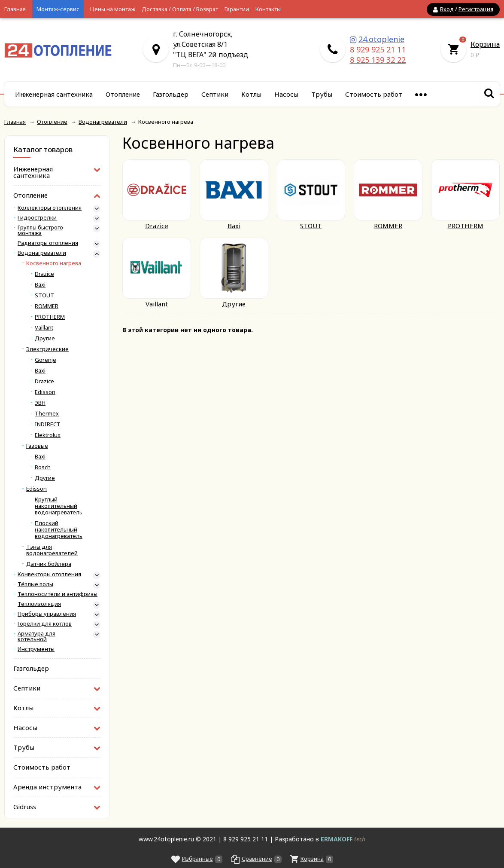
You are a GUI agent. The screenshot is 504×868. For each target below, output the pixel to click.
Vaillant (44, 328)
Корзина (485, 44)
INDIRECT (48, 424)
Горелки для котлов (45, 624)
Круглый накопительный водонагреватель (59, 506)
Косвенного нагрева (54, 263)
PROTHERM (50, 317)
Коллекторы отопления (50, 208)
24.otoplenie (381, 39)
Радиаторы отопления (48, 243)
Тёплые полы (35, 584)
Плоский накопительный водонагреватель (59, 530)
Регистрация (476, 9)
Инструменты (36, 649)
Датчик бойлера (49, 564)
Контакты (268, 9)
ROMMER (47, 306)
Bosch (43, 467)
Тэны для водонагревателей (52, 550)
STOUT (44, 295)
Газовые (37, 446)
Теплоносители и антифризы (58, 594)
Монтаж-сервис (58, 9)
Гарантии (237, 9)
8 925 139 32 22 (378, 60)
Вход (447, 9)
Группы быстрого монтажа (40, 230)
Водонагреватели (42, 253)
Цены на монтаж (113, 9)
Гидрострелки (37, 218)
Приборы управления (47, 614)
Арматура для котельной (36, 636)
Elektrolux (48, 435)
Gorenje (46, 360)
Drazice (44, 274)
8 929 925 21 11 (378, 49)
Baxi (40, 285)
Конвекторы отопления (49, 574)
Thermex (47, 414)
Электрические (47, 349)
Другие (45, 338)
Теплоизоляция (39, 604)
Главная (15, 9)
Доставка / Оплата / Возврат (180, 9)
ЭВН (40, 403)
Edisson (45, 392)
